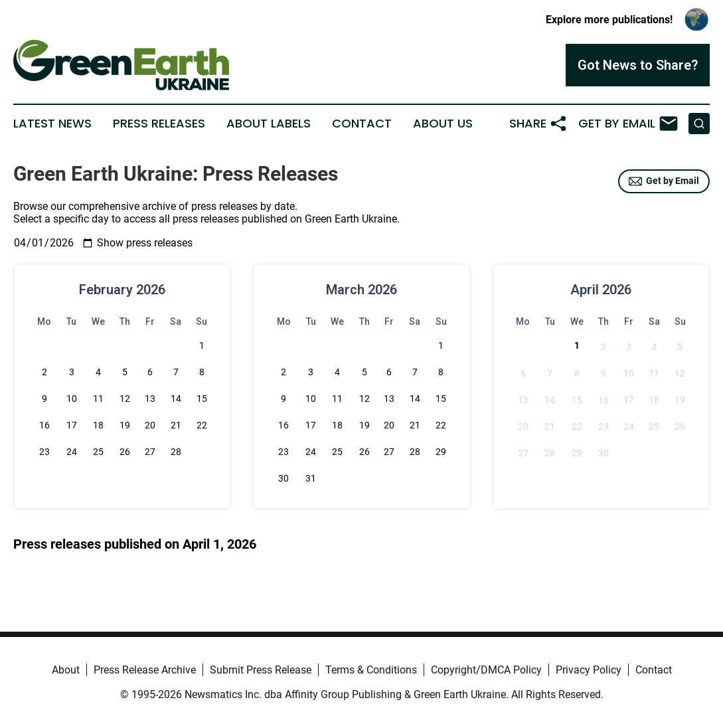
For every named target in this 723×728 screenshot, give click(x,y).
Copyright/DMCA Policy (486, 670)
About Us (443, 124)
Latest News (52, 124)
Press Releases (159, 124)
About (66, 670)
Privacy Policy (589, 670)
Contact (362, 124)
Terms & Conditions (371, 670)
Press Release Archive (145, 670)
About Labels (269, 124)
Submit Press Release (261, 670)
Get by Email (664, 181)
